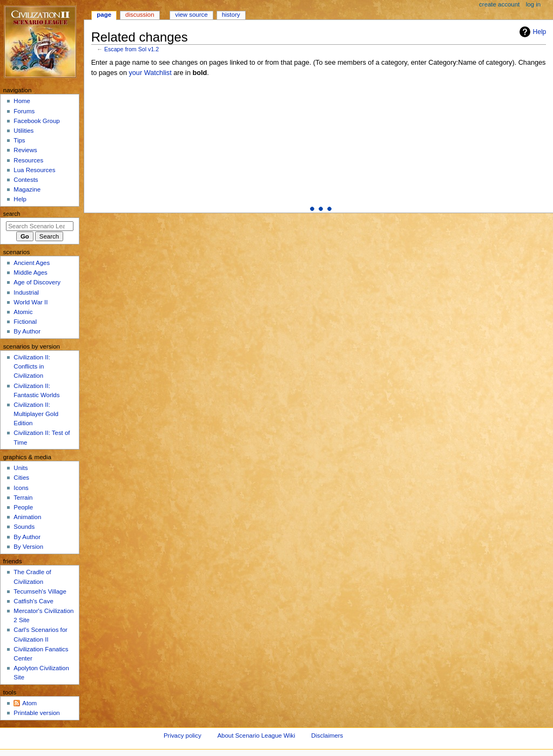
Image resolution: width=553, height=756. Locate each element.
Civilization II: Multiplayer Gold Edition (36, 414)
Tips (19, 140)
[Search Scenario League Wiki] (40, 226)
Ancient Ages (32, 263)
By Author (27, 331)
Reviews (25, 150)
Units (21, 468)
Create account (499, 4)
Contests (26, 180)
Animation (27, 517)
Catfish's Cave (33, 601)
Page (104, 15)
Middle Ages (30, 273)
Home (22, 101)
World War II (31, 302)
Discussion (140, 15)
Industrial (26, 292)
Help (532, 32)
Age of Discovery (37, 282)
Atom (29, 703)
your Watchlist (150, 73)
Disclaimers (327, 735)
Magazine (27, 189)
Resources (28, 160)
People (23, 507)
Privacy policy (183, 735)
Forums (24, 111)
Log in (533, 4)
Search (12, 214)
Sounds (24, 527)
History (231, 15)
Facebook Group (36, 121)
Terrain (23, 498)
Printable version (36, 713)
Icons (21, 488)
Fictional (25, 322)
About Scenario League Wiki (256, 735)
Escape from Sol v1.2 (131, 49)
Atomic (23, 312)
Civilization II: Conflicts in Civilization (32, 366)
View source (191, 15)
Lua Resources (34, 170)
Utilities (23, 131)
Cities (21, 478)
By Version (28, 547)
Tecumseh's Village (40, 591)
